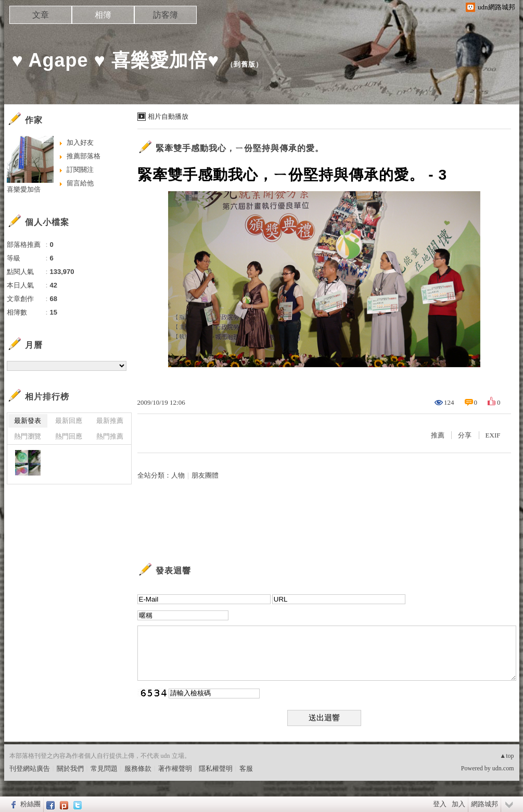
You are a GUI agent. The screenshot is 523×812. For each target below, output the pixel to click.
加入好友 (80, 142)
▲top (507, 756)
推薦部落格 (84, 156)
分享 (465, 435)
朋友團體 (205, 475)
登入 (440, 804)
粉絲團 (30, 804)
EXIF (493, 435)
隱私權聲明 (216, 769)
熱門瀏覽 (28, 436)
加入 (458, 804)
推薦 (438, 435)
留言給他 (80, 183)
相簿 (103, 15)
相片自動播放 (168, 116)
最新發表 (28, 421)
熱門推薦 (110, 436)
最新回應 (69, 421)
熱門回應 (69, 436)
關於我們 (70, 769)
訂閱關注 (80, 170)
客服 (246, 769)
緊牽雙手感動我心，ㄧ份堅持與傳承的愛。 (240, 148)
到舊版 (245, 64)
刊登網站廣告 (30, 769)
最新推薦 (110, 421)
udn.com (503, 768)
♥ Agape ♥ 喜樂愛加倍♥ (116, 60)
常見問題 (104, 769)
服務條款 (138, 769)
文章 (41, 15)
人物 (178, 475)
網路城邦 (484, 804)
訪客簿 (165, 15)
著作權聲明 (175, 769)
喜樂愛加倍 (24, 189)
